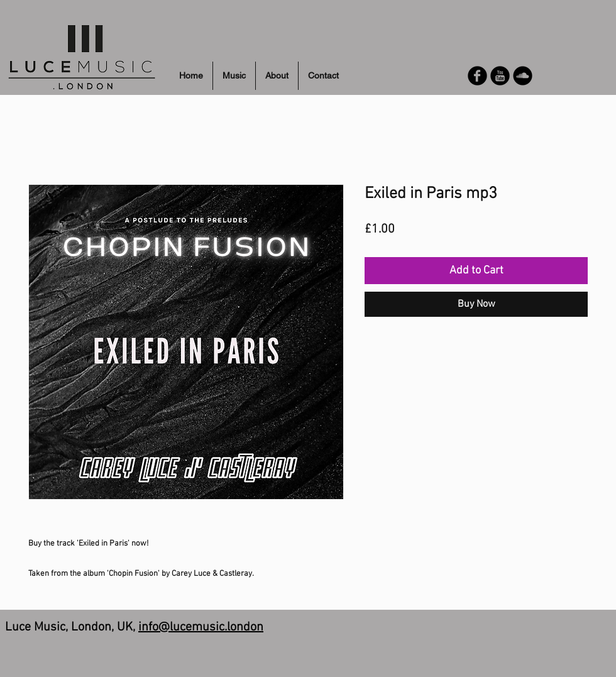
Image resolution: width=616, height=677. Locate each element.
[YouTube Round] (500, 76)
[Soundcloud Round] (523, 76)
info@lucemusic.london (201, 627)
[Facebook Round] (477, 76)
